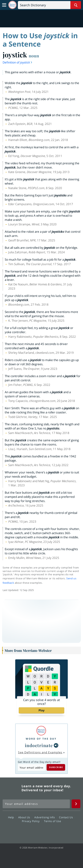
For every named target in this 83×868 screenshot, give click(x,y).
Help (12, 817)
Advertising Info (46, 817)
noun (34, 56)
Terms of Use (52, 821)
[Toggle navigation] (4, 5)
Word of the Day (41, 739)
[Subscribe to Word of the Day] (32, 767)
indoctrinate (39, 745)
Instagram (60, 831)
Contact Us (67, 817)
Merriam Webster (12, 788)
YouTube (48, 831)
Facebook (23, 831)
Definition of (18, 62)
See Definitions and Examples (40, 752)
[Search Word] (76, 5)
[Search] (49, 5)
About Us (25, 817)
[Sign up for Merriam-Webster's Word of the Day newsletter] (36, 804)
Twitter (35, 831)
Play (41, 710)
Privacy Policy (32, 821)
